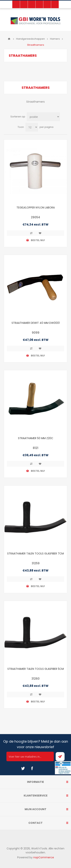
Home (9, 39)
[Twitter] (23, 768)
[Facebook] (32, 768)
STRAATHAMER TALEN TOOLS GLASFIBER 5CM (36, 669)
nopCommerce (44, 857)
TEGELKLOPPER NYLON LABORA (36, 208)
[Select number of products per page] (32, 127)
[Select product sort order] (43, 117)
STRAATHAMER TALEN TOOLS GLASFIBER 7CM (35, 554)
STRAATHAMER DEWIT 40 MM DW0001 (36, 323)
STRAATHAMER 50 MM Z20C (36, 438)
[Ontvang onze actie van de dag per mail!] (30, 756)
